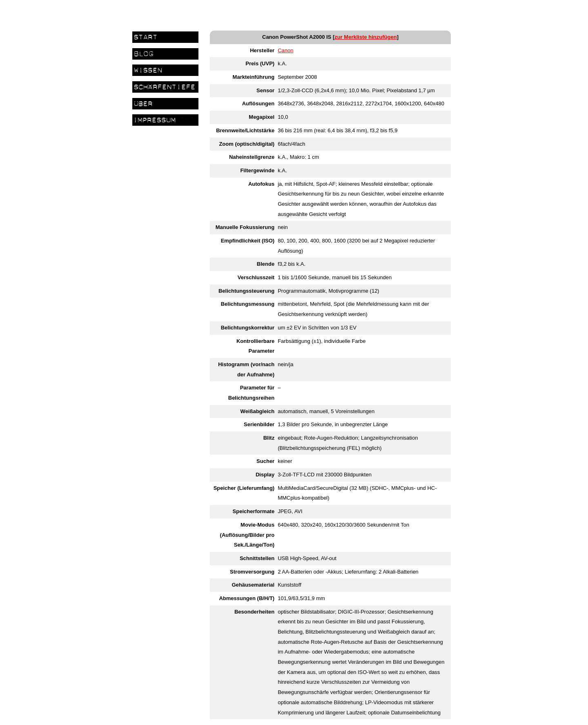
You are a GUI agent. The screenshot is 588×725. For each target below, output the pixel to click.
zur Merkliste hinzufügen (365, 37)
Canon (285, 50)
